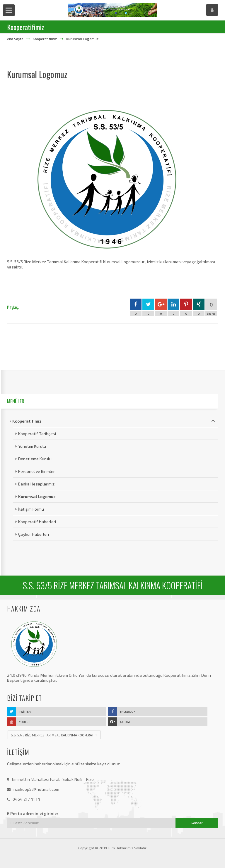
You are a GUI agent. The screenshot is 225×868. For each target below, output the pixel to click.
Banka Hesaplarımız (36, 484)
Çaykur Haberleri (34, 534)
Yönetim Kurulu (32, 446)
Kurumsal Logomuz (37, 496)
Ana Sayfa (15, 39)
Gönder (197, 823)
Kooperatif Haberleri (37, 522)
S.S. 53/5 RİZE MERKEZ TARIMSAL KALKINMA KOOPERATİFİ (54, 735)
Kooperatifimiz (45, 39)
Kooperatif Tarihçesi (37, 434)
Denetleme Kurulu (35, 459)
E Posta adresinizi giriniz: (33, 813)
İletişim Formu (31, 509)
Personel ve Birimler (36, 471)
